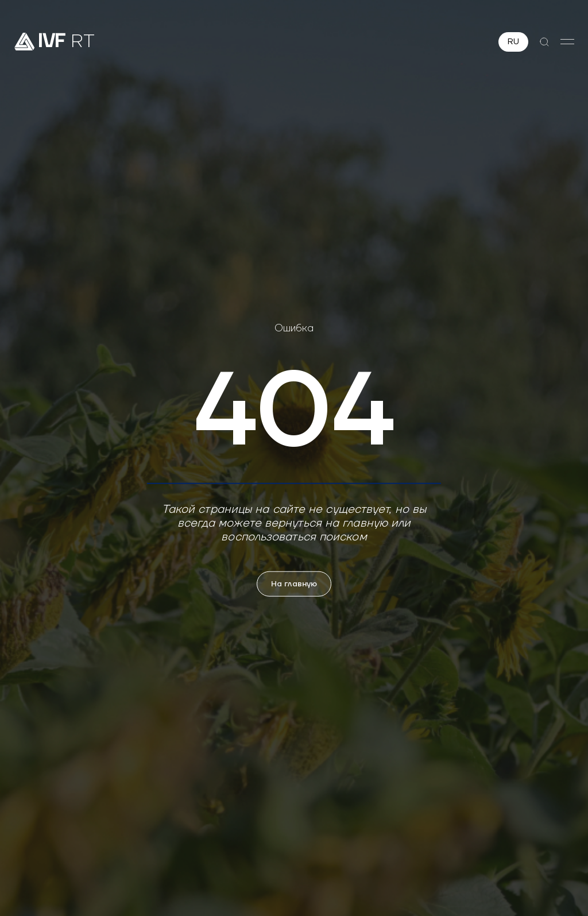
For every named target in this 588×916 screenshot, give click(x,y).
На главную (294, 584)
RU (513, 42)
